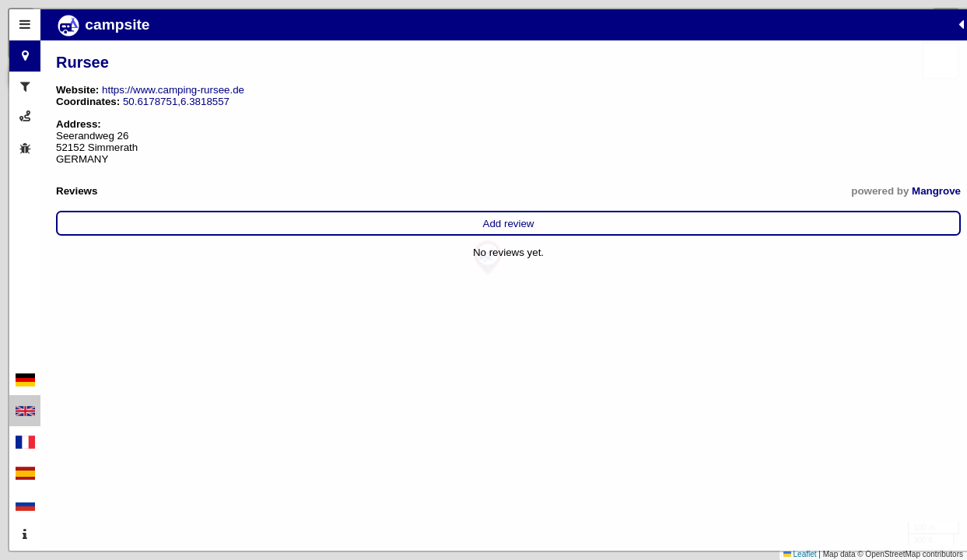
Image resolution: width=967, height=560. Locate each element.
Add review (204, 224)
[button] (488, 258)
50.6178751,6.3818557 (176, 101)
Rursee (82, 62)
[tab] (25, 25)
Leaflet (800, 554)
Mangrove (327, 191)
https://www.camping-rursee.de (173, 90)
